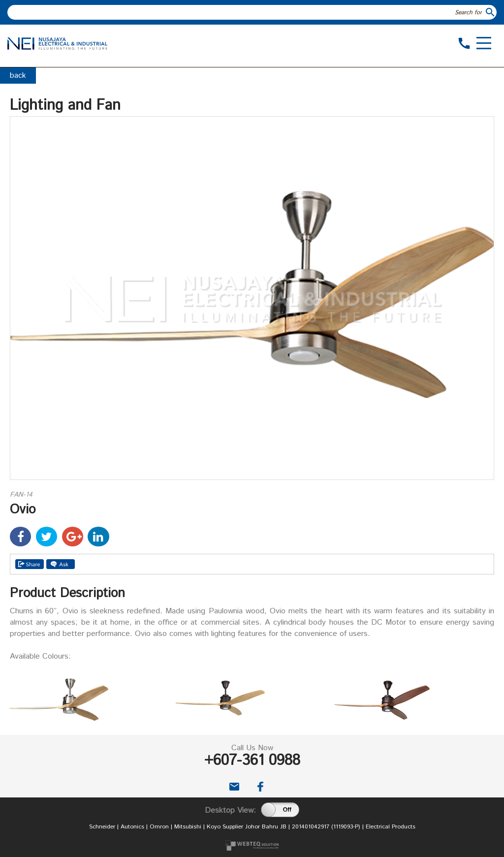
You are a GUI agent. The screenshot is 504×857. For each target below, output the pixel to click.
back (18, 76)
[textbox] (246, 12)
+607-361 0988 (252, 761)
